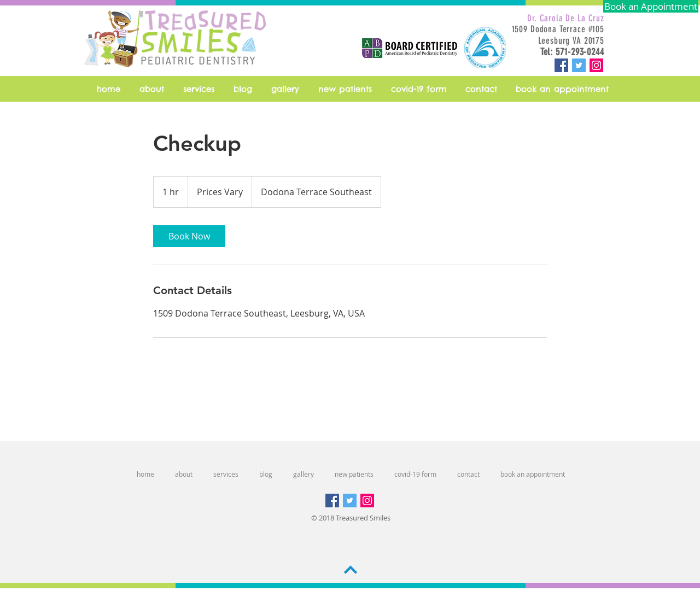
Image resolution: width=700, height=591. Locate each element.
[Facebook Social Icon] (561, 65)
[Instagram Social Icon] (596, 65)
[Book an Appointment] (651, 6)
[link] (189, 236)
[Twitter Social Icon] (579, 65)
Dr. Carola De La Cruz (566, 18)
